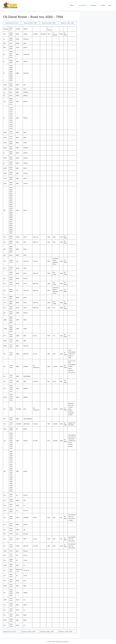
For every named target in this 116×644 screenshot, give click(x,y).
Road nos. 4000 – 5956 (47, 631)
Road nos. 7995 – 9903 (67, 23)
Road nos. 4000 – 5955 (49, 23)
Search (110, 5)
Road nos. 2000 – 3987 (30, 23)
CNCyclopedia (84, 5)
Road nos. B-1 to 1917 (12, 23)
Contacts (103, 5)
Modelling (95, 5)
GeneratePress (65, 642)
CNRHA (73, 5)
